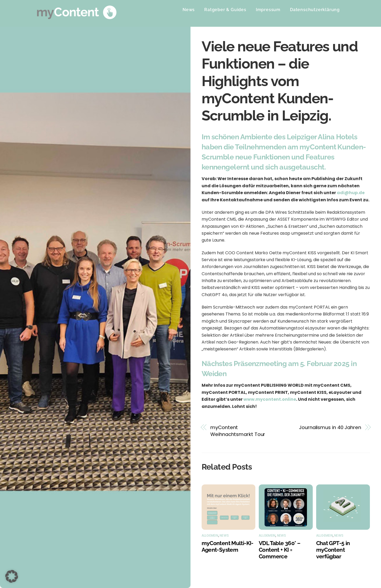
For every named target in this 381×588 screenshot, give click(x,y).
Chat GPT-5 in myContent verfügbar (333, 550)
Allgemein (210, 535)
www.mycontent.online (270, 399)
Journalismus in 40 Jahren (330, 427)
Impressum (268, 10)
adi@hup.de (351, 193)
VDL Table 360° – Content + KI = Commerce (280, 550)
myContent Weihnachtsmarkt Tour (238, 431)
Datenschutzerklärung (315, 10)
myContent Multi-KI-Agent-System (228, 546)
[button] (12, 576)
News (189, 10)
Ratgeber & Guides (225, 10)
